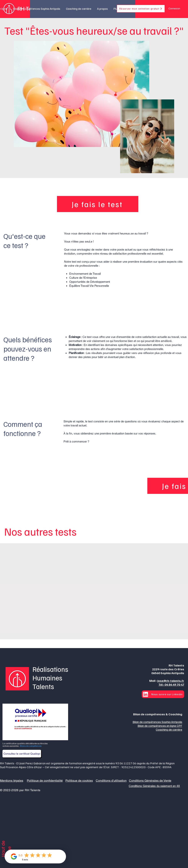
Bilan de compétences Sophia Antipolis (157, 722)
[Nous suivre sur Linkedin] (163, 694)
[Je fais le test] (98, 204)
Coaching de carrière (169, 729)
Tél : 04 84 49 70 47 (171, 684)
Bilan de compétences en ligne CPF (160, 726)
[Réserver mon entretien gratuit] (141, 9)
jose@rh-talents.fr (171, 681)
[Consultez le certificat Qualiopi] (22, 754)
